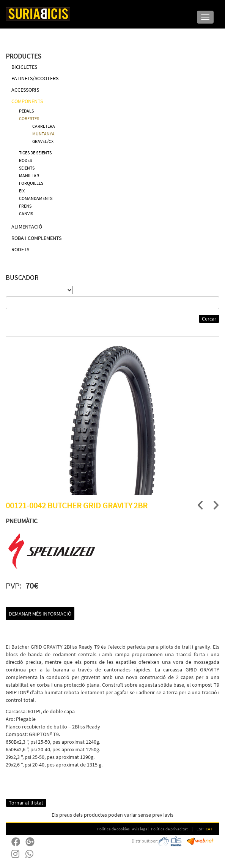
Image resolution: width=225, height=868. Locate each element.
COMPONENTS (27, 101)
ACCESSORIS (25, 90)
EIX (22, 191)
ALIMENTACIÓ (27, 227)
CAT (209, 829)
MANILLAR (29, 175)
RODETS (20, 249)
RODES (25, 160)
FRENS (25, 206)
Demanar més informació (40, 614)
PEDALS (26, 111)
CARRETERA (44, 126)
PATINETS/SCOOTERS (35, 78)
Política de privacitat (169, 829)
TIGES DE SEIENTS (35, 153)
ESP (200, 829)
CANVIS (26, 213)
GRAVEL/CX (43, 141)
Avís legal (140, 829)
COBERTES (29, 118)
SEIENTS (27, 168)
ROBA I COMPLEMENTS (36, 238)
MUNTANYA (43, 134)
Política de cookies (113, 829)
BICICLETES (24, 67)
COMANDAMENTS (36, 198)
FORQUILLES (31, 183)
